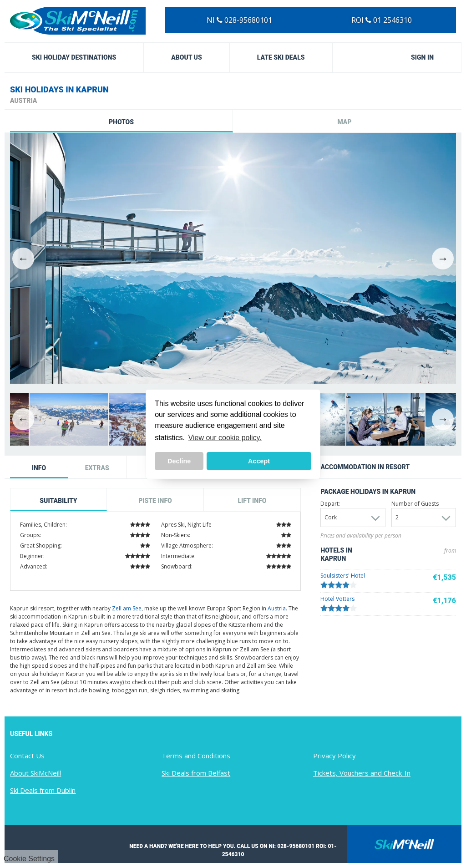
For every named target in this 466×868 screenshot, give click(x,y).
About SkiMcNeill (35, 773)
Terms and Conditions (196, 756)
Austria (277, 608)
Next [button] (443, 259)
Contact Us (27, 756)
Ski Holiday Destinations (74, 57)
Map (344, 122)
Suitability (58, 501)
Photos (121, 122)
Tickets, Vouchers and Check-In (362, 773)
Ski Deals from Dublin (43, 790)
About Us (187, 57)
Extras (97, 468)
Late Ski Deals (281, 57)
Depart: (330, 504)
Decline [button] (179, 461)
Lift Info (252, 501)
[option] (233, 258)
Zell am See (127, 608)
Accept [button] (259, 461)
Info (39, 468)
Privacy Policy (334, 756)
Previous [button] (23, 259)
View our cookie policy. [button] (225, 438)
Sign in (422, 57)
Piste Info (155, 501)
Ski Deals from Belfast (196, 773)
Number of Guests (415, 504)
